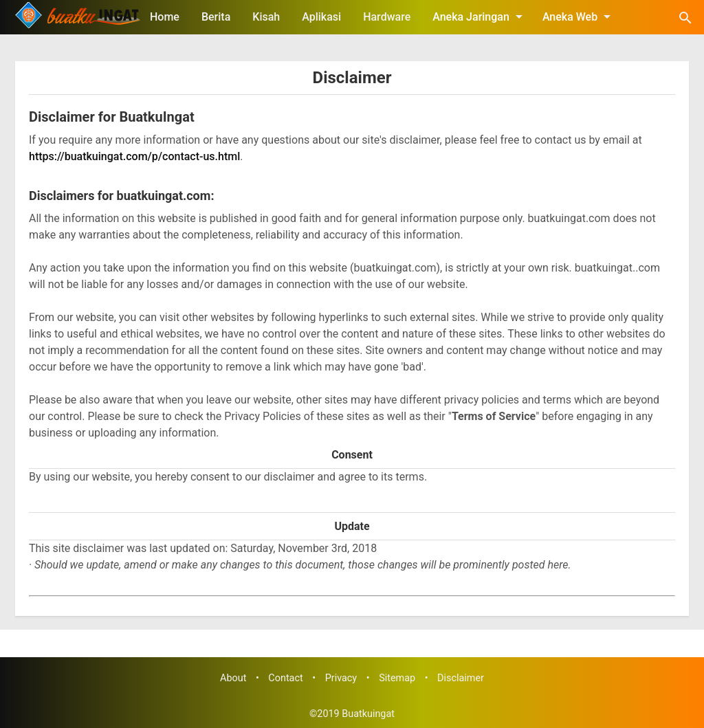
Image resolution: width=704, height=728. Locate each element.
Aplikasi (321, 17)
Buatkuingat (368, 714)
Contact (285, 678)
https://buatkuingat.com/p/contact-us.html (134, 156)
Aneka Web (579, 16)
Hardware (387, 17)
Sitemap (397, 678)
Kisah (266, 17)
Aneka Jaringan (480, 16)
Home (165, 17)
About (233, 678)
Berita (216, 17)
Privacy (341, 678)
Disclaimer (352, 78)
